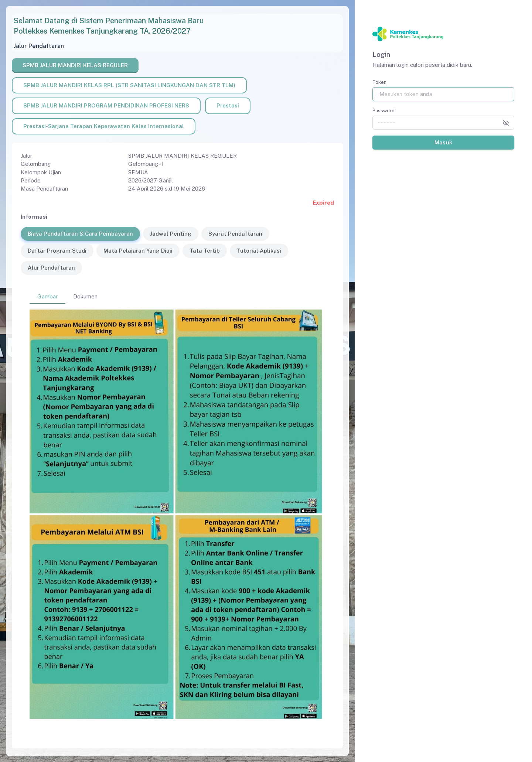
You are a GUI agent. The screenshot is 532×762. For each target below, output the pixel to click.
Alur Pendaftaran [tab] (51, 268)
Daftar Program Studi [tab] (57, 251)
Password (383, 111)
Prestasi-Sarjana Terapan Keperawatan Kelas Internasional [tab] (104, 126)
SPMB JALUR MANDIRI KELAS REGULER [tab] (75, 65)
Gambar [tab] (47, 296)
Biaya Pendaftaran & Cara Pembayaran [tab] (80, 234)
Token (379, 82)
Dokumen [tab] (85, 296)
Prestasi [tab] (228, 105)
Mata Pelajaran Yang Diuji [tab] (138, 251)
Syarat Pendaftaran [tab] (235, 234)
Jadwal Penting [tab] (171, 234)
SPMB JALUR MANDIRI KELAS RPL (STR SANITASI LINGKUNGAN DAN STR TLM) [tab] (129, 85)
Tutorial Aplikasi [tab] (259, 251)
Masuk (443, 142)
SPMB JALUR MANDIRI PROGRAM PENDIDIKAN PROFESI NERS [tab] (106, 105)
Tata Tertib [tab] (205, 251)
